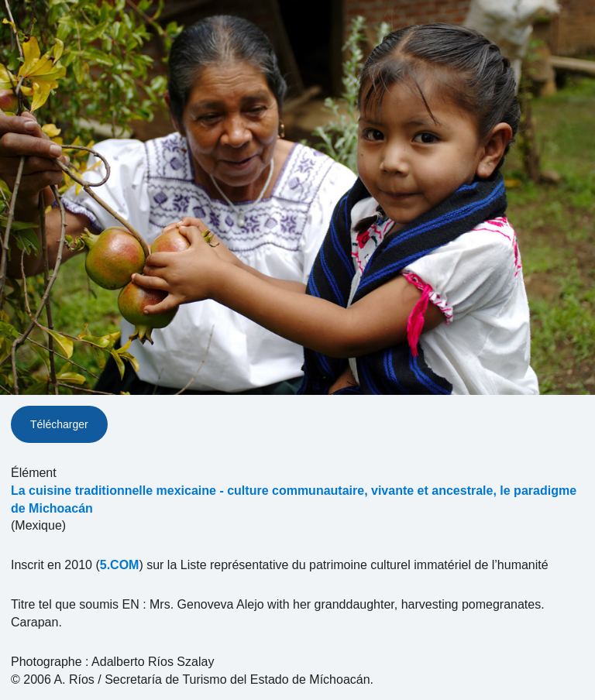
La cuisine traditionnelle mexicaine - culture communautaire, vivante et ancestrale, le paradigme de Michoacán (294, 499)
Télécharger (59, 424)
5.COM (120, 565)
